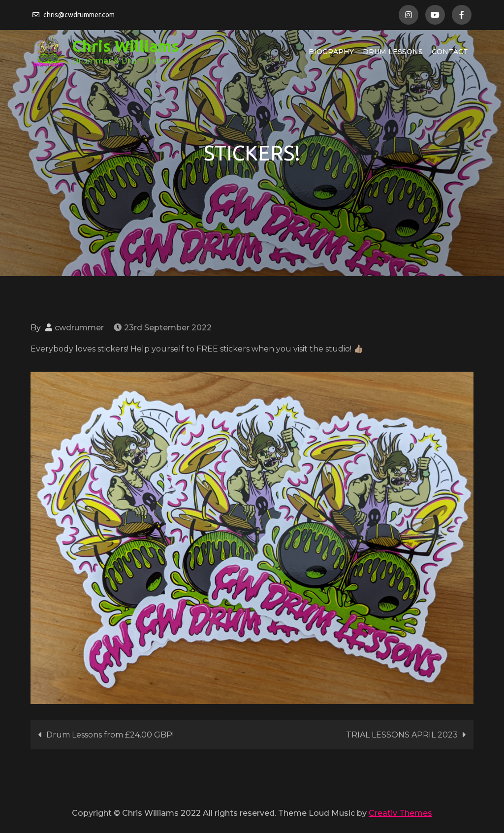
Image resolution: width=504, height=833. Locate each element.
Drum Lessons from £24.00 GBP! (110, 735)
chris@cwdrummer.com (74, 15)
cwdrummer (79, 328)
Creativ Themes (400, 813)
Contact (450, 52)
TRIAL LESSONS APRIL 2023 (402, 735)
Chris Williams (126, 46)
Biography (331, 52)
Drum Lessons (393, 52)
